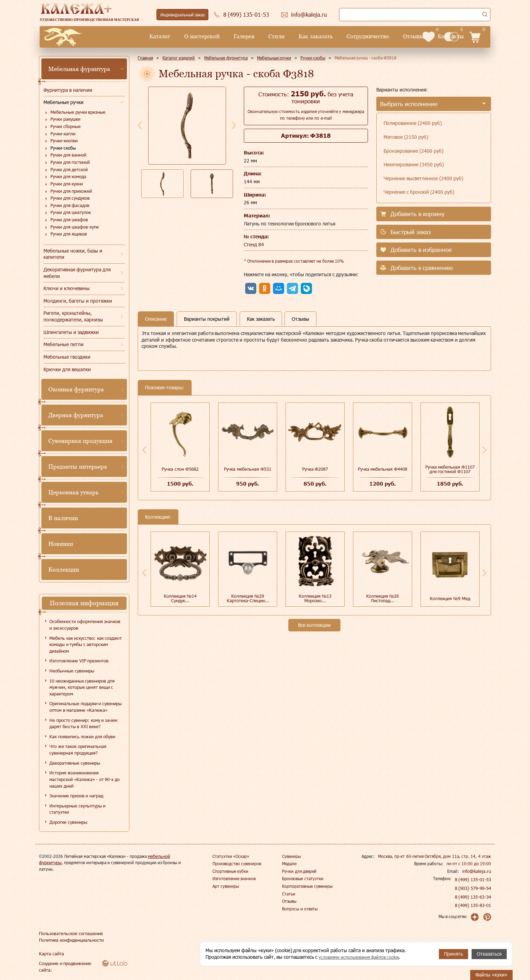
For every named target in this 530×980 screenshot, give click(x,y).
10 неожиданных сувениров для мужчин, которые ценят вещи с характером (82, 687)
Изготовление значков (234, 878)
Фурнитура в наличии (68, 90)
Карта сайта (50, 954)
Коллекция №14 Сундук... (180, 598)
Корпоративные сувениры (307, 886)
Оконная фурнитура (76, 389)
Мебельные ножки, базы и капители (73, 254)
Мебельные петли (63, 344)
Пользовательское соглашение (69, 933)
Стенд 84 (254, 244)
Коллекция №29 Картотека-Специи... (248, 598)
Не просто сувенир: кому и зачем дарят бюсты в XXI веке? (83, 723)
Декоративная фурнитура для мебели (77, 273)
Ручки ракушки (65, 119)
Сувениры (291, 856)
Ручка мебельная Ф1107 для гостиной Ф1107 (450, 469)
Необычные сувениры (72, 671)
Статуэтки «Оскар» (231, 856)
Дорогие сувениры (68, 822)
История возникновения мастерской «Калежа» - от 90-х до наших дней (85, 779)
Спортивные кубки (230, 871)
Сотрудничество (319, 36)
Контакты (401, 36)
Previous (140, 125)
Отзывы (364, 36)
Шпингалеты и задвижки (71, 332)
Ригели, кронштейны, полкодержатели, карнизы (73, 316)
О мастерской (153, 36)
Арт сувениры (226, 886)
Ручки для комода (68, 176)
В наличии (63, 518)
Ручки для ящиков (69, 234)
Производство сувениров (237, 863)
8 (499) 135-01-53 (473, 879)
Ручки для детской (69, 169)
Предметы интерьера (78, 467)
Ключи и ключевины (67, 288)
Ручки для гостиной (70, 162)
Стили (227, 36)
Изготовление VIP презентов (79, 661)
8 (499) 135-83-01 (473, 905)
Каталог (111, 36)
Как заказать (266, 36)
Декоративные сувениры (75, 763)
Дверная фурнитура (76, 415)
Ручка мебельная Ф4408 (383, 469)
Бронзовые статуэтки (303, 878)
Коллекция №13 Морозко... (315, 598)
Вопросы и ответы (300, 909)
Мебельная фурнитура (79, 69)
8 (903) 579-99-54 (473, 888)
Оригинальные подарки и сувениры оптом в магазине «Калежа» (86, 707)
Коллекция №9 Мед (450, 598)
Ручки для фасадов (70, 205)
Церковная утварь (73, 492)
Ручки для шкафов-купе (75, 227)
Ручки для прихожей (71, 191)
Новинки (61, 544)
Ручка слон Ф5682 (180, 469)
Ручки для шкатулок (71, 212)
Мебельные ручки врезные (78, 112)
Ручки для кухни (67, 184)
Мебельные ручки (63, 102)
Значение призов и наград (76, 796)
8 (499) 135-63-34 (473, 897)
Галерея (195, 36)
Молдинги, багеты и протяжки (78, 301)
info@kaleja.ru (478, 871)
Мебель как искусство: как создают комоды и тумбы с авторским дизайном (86, 644)
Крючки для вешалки (67, 369)
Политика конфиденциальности (70, 940)
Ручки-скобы (63, 148)
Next (234, 125)
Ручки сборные (66, 126)
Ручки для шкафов (69, 220)
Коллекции (64, 569)
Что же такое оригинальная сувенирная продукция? (78, 750)
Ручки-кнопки (64, 141)
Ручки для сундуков (70, 198)
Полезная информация (84, 603)
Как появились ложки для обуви (82, 736)
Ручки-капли (63, 134)
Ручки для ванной (68, 155)
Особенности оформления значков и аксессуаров (85, 625)
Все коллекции (314, 625)
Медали (289, 863)
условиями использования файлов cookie (364, 957)
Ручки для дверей (299, 871)
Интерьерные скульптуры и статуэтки (77, 809)
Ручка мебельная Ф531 (247, 469)
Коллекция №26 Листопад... (383, 598)
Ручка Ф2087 (315, 469)
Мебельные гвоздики (67, 357)
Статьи (289, 894)
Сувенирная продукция (80, 441)
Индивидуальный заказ (182, 15)
